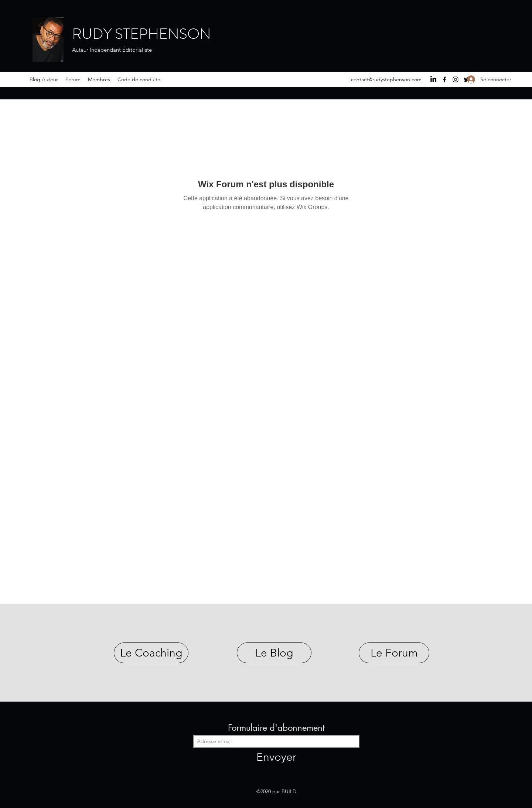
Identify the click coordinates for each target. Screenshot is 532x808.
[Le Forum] (394, 653)
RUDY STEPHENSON (141, 34)
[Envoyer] (276, 757)
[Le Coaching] (151, 653)
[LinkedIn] (433, 79)
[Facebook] (444, 79)
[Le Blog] (274, 653)
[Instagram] (456, 79)
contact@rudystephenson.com (386, 79)
